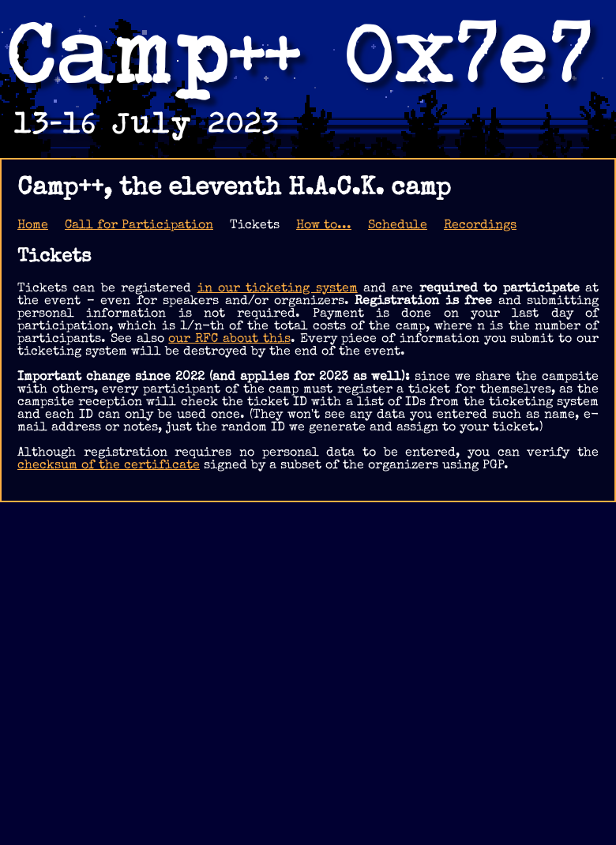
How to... (324, 226)
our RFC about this (229, 340)
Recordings (480, 226)
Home (33, 226)
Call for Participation (139, 226)
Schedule (398, 226)
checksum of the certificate (109, 466)
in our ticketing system (278, 289)
